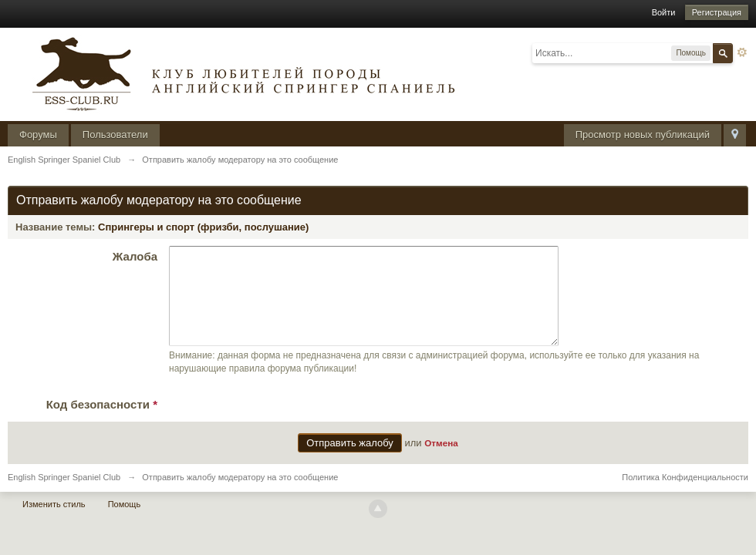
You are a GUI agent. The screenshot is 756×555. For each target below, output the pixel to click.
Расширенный (742, 52)
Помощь (125, 523)
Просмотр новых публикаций (643, 135)
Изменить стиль (54, 523)
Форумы (38, 135)
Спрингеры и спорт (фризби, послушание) (203, 227)
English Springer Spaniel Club (64, 496)
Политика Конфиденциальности (685, 496)
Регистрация (717, 12)
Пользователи (115, 135)
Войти (664, 12)
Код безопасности (102, 423)
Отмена (441, 461)
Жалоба (135, 256)
